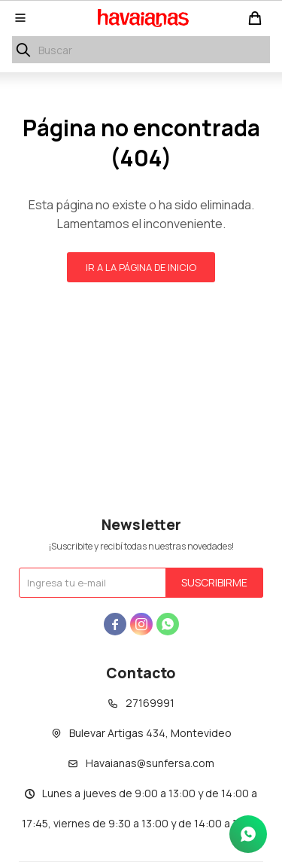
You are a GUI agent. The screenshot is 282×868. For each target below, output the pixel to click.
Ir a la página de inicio (141, 267)
